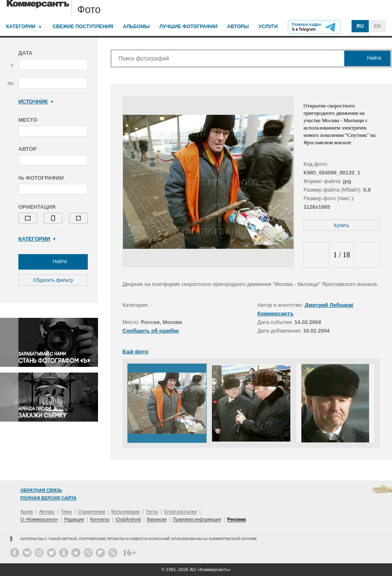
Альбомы (136, 27)
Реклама (236, 519)
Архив (27, 511)
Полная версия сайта (48, 498)
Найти (53, 262)
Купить (342, 225)
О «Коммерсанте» (39, 519)
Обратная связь (41, 490)
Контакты (100, 519)
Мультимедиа (126, 511)
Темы (67, 511)
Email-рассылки (180, 511)
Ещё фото (135, 352)
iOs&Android (128, 519)
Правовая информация (197, 519)
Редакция (74, 519)
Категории (21, 27)
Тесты (152, 511)
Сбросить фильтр (53, 280)
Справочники (92, 511)
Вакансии (157, 519)
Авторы (238, 27)
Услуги (268, 27)
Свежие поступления (83, 27)
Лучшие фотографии (188, 27)
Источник (36, 102)
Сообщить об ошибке (151, 331)
